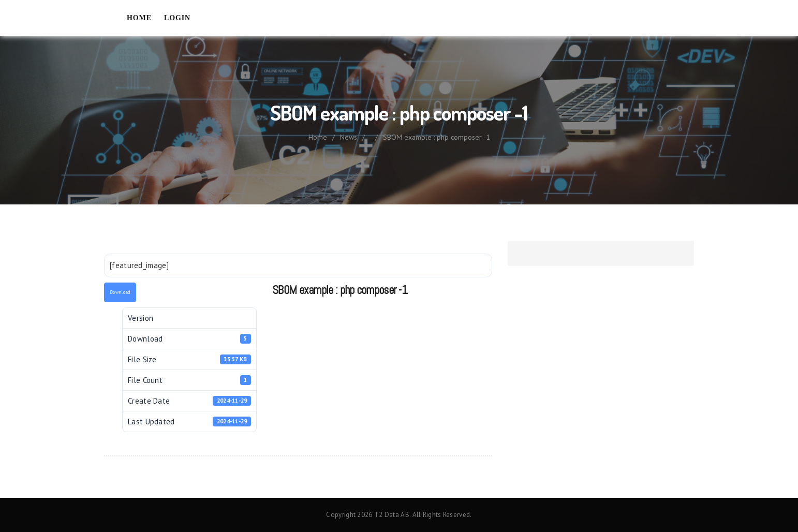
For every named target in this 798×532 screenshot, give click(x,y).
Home (139, 18)
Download (120, 292)
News (349, 137)
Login (177, 18)
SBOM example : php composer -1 (437, 137)
